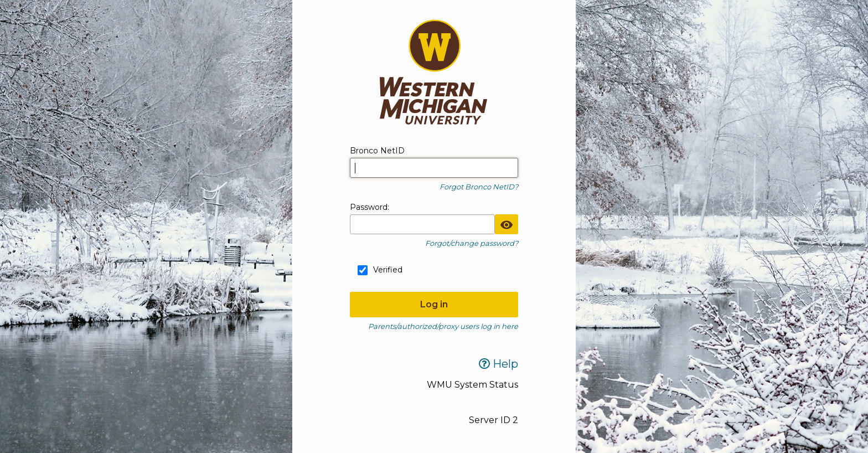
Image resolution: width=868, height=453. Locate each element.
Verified (388, 270)
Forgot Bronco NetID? (479, 187)
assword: (370, 207)
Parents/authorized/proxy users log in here (443, 326)
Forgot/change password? (472, 243)
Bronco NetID (377, 151)
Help (498, 364)
